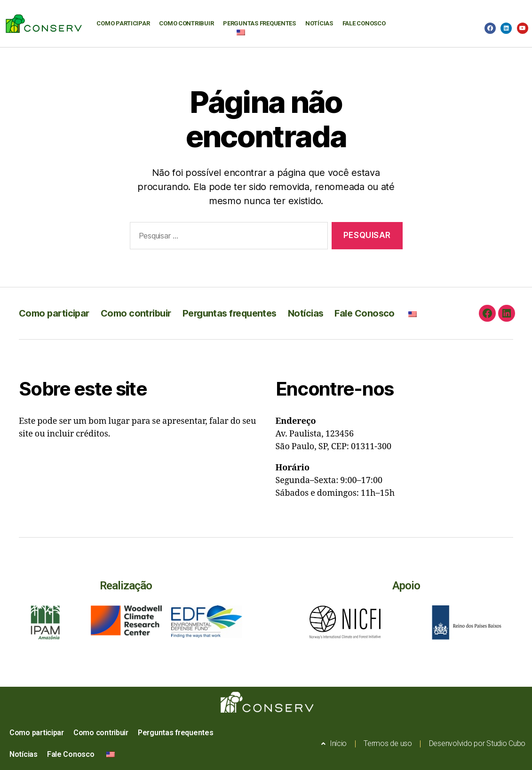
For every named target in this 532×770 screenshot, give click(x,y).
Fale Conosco (364, 23)
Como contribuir (186, 23)
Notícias (319, 23)
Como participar (123, 23)
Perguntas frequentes (259, 23)
